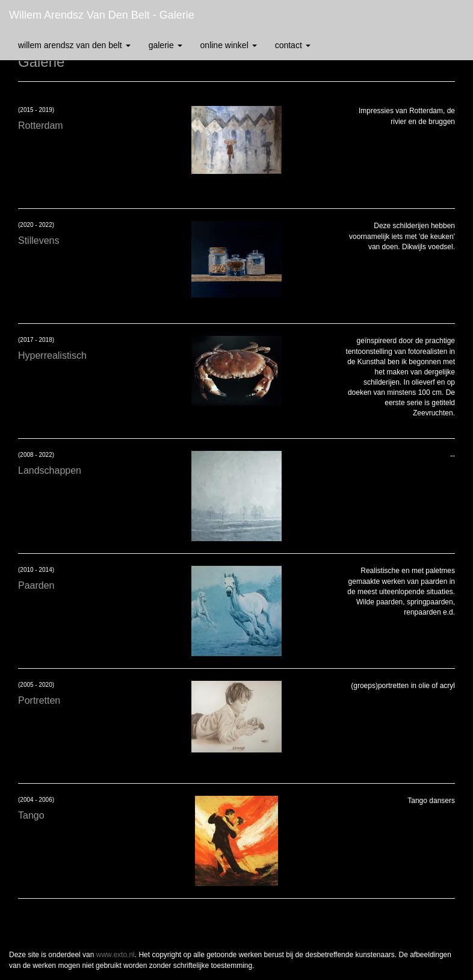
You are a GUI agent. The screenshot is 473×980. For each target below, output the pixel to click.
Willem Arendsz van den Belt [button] (74, 45)
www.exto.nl (116, 955)
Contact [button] (293, 45)
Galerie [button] (165, 45)
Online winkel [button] (229, 45)
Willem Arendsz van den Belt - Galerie (102, 15)
